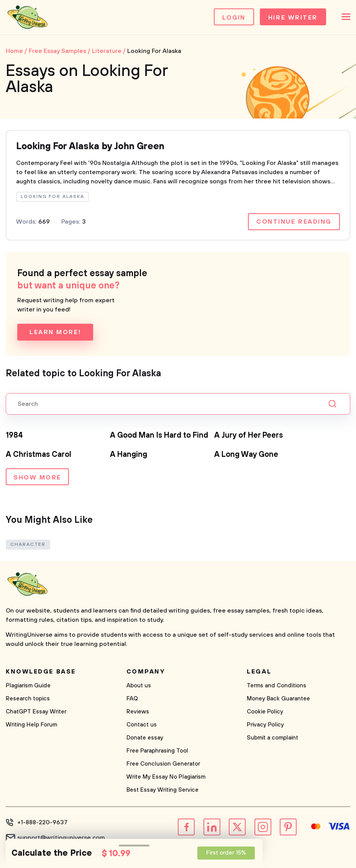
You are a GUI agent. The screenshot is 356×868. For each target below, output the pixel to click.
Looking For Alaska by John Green (90, 147)
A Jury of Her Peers (249, 436)
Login (234, 18)
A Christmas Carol (39, 455)
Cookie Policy (265, 712)
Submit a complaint (272, 738)
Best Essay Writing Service (162, 790)
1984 (14, 436)
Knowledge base (41, 672)
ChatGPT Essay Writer (36, 712)
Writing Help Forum (31, 725)
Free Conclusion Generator (163, 764)
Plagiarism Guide (28, 686)
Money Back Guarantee (278, 699)
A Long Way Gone (246, 455)
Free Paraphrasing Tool (157, 751)
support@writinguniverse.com (61, 838)
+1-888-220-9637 (42, 822)
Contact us (142, 725)
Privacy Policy (265, 725)
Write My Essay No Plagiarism (166, 777)
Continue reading (294, 222)
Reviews (138, 712)
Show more (37, 478)
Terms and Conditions (276, 686)
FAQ (132, 699)
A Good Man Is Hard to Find (159, 436)
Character (28, 544)
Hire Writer (293, 18)
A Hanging (129, 455)
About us (139, 686)
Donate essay (145, 738)
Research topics (28, 699)
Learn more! (55, 332)
